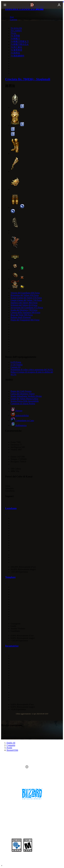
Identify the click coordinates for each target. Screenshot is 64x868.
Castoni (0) (16, 367)
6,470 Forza (16, 362)
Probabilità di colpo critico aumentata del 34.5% (32, 370)
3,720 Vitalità (17, 365)
